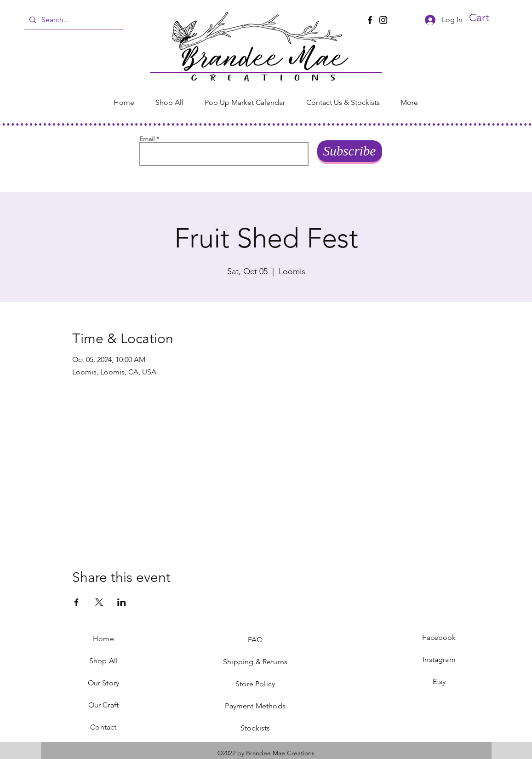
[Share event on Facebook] (77, 602)
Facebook (439, 637)
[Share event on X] (99, 602)
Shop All (103, 661)
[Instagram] (383, 20)
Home (103, 639)
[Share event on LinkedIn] (122, 602)
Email (147, 139)
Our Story (103, 683)
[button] (489, 18)
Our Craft (103, 705)
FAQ (255, 640)
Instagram (439, 659)
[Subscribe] (350, 151)
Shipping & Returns (255, 662)
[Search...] (73, 20)
